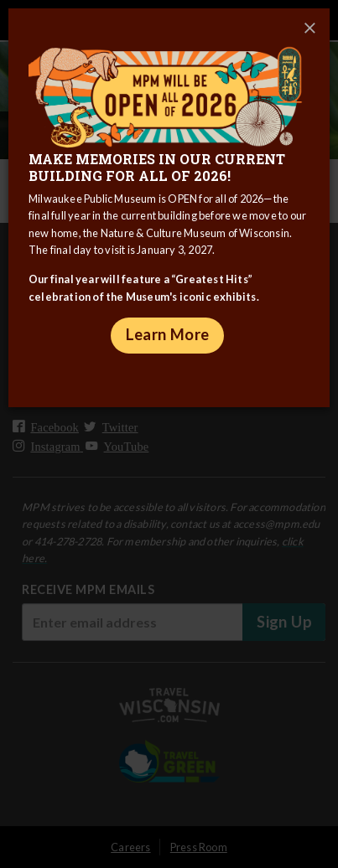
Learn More (168, 334)
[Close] (309, 28)
